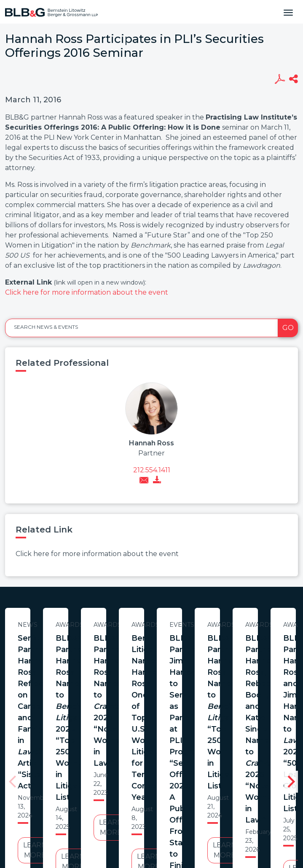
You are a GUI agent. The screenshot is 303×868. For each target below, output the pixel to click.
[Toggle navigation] (288, 12)
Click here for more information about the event (87, 292)
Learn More (86, 702)
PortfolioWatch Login (255, 797)
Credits (202, 797)
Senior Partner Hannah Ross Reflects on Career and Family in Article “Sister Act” (86, 650)
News (87, 625)
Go (288, 328)
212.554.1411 (152, 470)
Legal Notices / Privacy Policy (136, 797)
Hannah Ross (151, 443)
